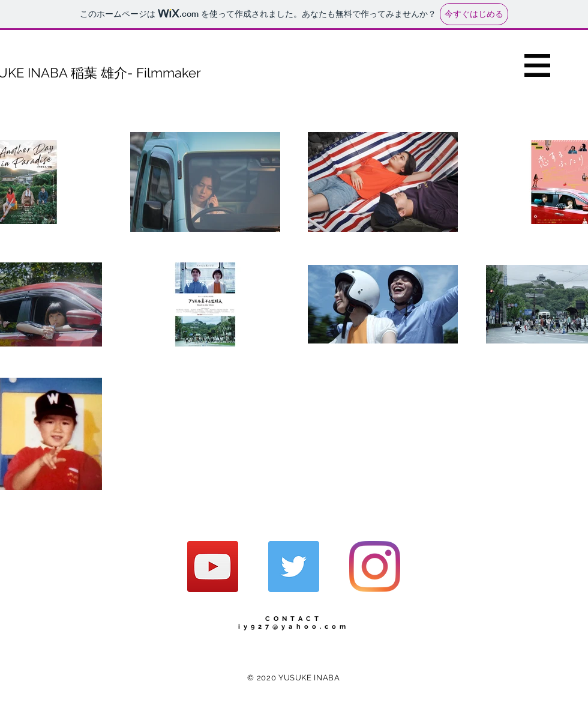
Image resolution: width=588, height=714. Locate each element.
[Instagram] (375, 567)
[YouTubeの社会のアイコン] (213, 567)
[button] (537, 65)
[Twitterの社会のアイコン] (294, 567)
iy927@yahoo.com (294, 627)
